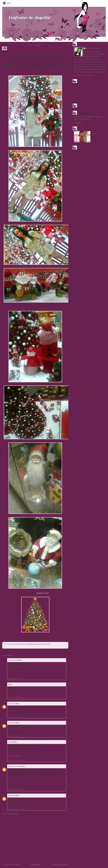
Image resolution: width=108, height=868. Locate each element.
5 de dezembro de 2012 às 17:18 (17, 736)
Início (9, 3)
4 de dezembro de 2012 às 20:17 (17, 678)
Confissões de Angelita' (30, 17)
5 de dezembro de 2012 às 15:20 (17, 717)
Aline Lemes (12, 660)
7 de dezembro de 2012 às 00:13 (17, 809)
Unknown (11, 704)
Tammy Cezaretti (14, 766)
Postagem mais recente (11, 865)
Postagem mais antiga (60, 865)
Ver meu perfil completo (84, 75)
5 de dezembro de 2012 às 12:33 (17, 698)
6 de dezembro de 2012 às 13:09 (17, 760)
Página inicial (36, 865)
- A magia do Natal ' (18, 48)
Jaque (10, 742)
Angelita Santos (92, 48)
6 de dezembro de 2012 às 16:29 (17, 790)
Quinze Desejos (14, 756)
